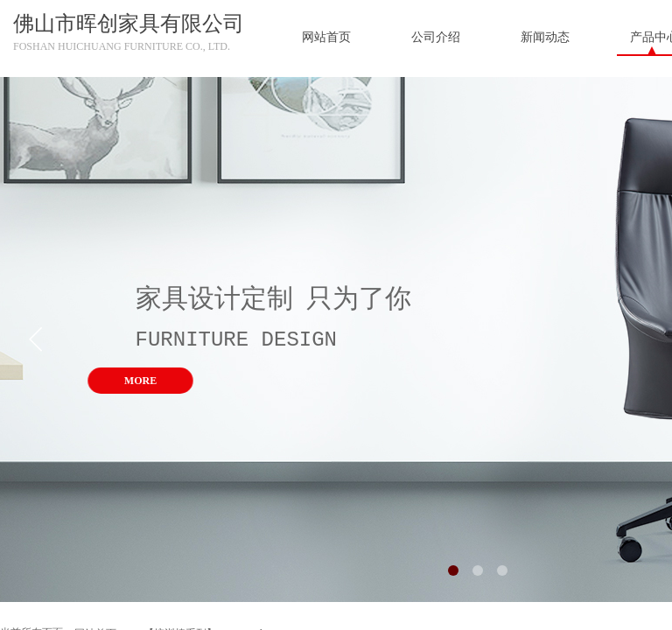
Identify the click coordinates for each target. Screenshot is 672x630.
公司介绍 (436, 37)
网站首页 (326, 37)
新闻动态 (545, 37)
